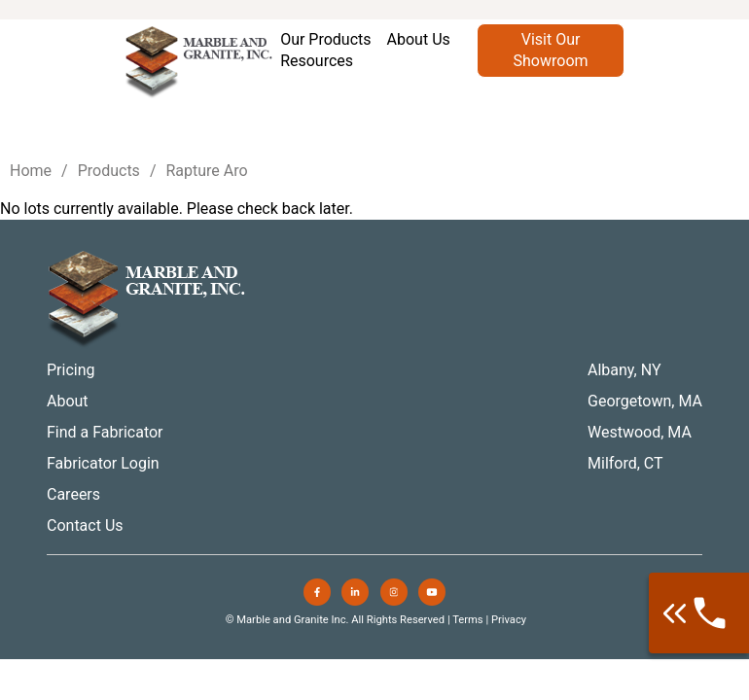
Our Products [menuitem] (325, 39)
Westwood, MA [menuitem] (640, 432)
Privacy (509, 620)
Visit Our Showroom (551, 50)
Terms (467, 620)
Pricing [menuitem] (71, 370)
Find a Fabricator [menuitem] (105, 432)
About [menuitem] (68, 401)
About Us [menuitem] (419, 39)
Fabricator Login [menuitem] (103, 463)
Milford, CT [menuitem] (625, 463)
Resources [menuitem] (317, 61)
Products (109, 171)
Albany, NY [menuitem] (624, 370)
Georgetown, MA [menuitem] (645, 401)
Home (31, 171)
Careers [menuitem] (73, 494)
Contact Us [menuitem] (85, 525)
